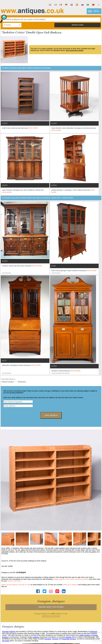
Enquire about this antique (51, 607)
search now (78, 25)
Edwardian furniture (69, 639)
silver (67, 579)
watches (78, 579)
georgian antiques (51, 601)
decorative (6, 641)
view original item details (75, 50)
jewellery (85, 579)
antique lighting (85, 635)
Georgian (48, 639)
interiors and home (14, 581)
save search (51, 415)
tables (72, 579)
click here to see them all (51, 616)
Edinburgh (93, 632)
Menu (96, 11)
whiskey (69, 637)
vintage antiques (59, 579)
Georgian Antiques (9, 632)
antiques (36, 637)
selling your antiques (70, 585)
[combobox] (12, 25)
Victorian (55, 639)
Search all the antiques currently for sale (16, 585)
